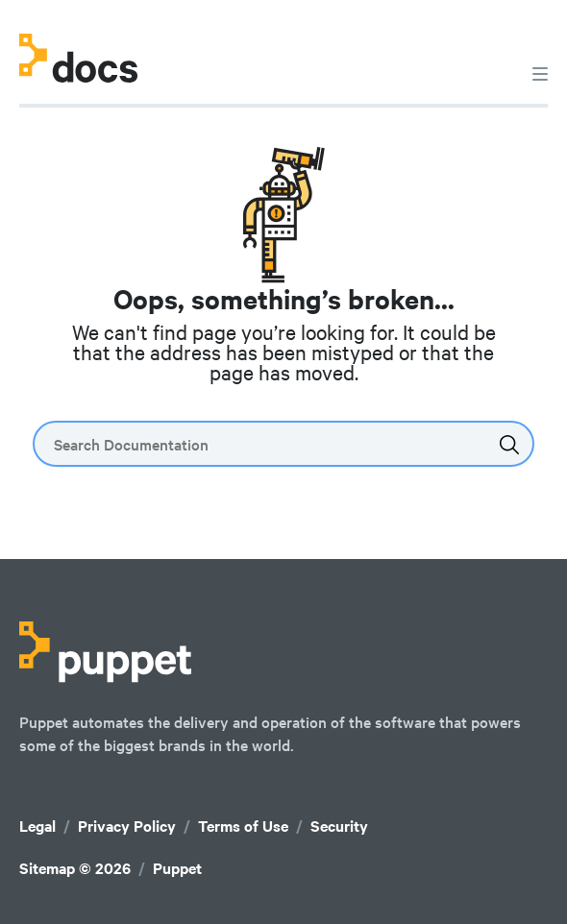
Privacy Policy (127, 826)
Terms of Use (243, 826)
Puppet (177, 868)
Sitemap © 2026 (75, 868)
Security (339, 826)
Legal (37, 826)
